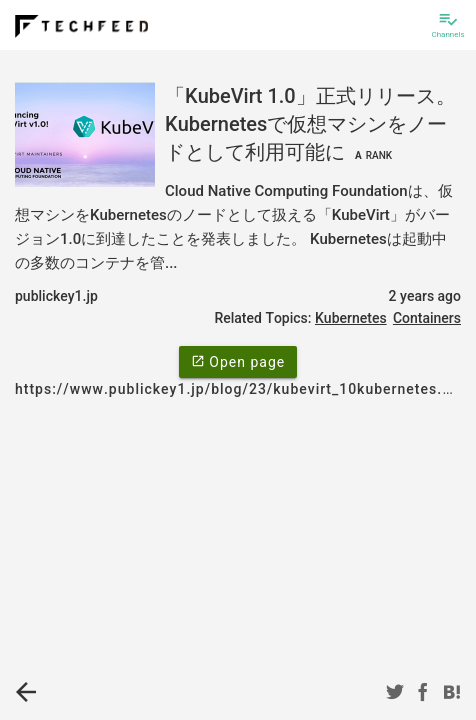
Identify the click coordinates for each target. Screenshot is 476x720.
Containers (427, 318)
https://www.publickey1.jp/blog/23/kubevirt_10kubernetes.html (244, 389)
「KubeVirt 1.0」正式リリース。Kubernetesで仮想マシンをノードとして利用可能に (310, 124)
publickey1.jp (56, 296)
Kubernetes (351, 318)
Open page (238, 361)
